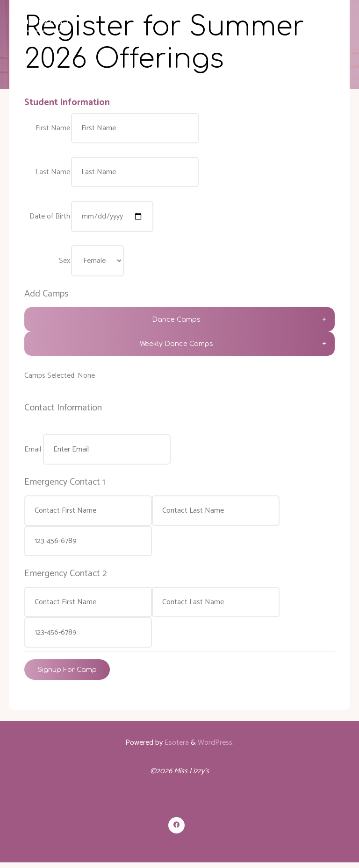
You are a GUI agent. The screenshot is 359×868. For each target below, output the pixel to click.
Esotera (176, 748)
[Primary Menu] (338, 22)
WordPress (215, 748)
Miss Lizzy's (43, 22)
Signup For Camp (67, 674)
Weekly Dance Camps (176, 346)
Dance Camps (176, 322)
